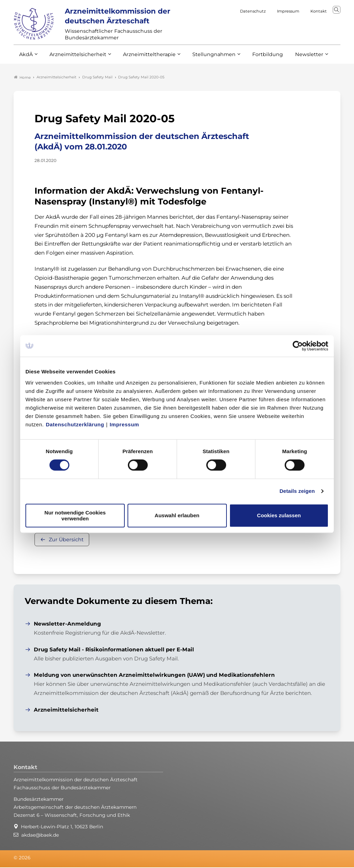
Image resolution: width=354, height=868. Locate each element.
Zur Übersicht (66, 541)
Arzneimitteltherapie (143, 59)
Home (22, 78)
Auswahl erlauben (177, 515)
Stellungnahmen (205, 59)
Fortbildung (255, 59)
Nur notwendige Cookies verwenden (75, 516)
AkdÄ (26, 59)
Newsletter (295, 59)
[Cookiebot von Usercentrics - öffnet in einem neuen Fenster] (298, 346)
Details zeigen (297, 491)
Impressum (125, 424)
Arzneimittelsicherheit (75, 59)
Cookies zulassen (279, 515)
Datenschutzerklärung (75, 424)
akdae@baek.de (40, 836)
